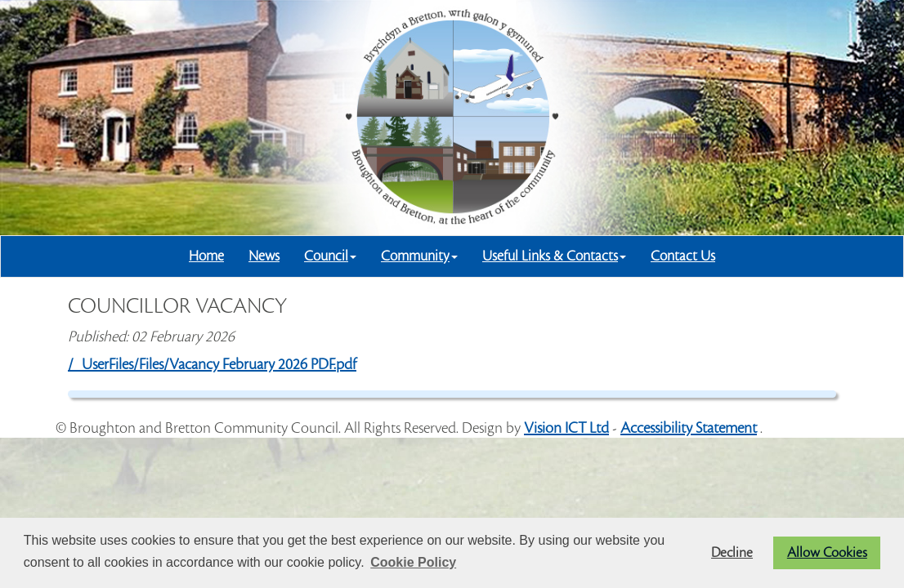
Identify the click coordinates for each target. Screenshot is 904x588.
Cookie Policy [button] (413, 562)
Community (419, 256)
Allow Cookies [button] (827, 553)
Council (330, 256)
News (264, 256)
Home (206, 256)
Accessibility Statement (689, 428)
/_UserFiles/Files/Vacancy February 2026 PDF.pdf (212, 364)
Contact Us (683, 256)
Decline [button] (732, 553)
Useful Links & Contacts (554, 256)
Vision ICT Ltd (566, 428)
